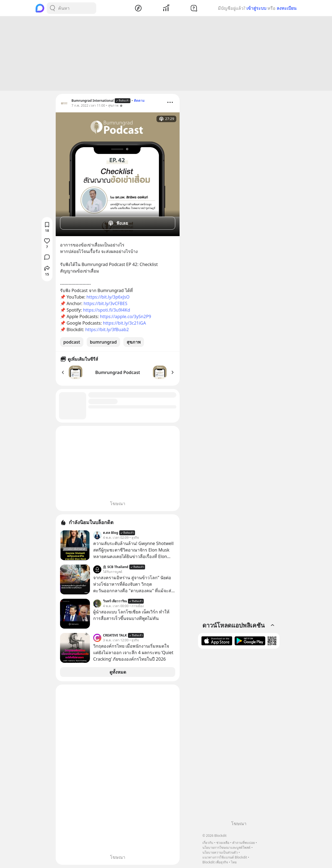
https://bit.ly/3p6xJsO (108, 297)
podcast (72, 342)
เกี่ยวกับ (208, 843)
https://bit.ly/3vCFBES (106, 303)
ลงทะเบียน (286, 8)
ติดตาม (139, 101)
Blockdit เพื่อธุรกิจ (215, 862)
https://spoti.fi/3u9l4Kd (106, 310)
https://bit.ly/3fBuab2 (107, 330)
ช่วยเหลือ (223, 843)
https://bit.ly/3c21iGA (125, 323)
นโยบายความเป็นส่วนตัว (220, 852)
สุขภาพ (134, 342)
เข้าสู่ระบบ (256, 8)
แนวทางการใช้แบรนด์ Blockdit (225, 857)
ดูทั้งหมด (118, 672)
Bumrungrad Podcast (118, 372)
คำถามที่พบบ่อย (244, 843)
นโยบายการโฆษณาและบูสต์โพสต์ (226, 848)
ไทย (234, 862)
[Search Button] (52, 8)
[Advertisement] (166, 53)
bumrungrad (103, 342)
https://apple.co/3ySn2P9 (126, 316)
